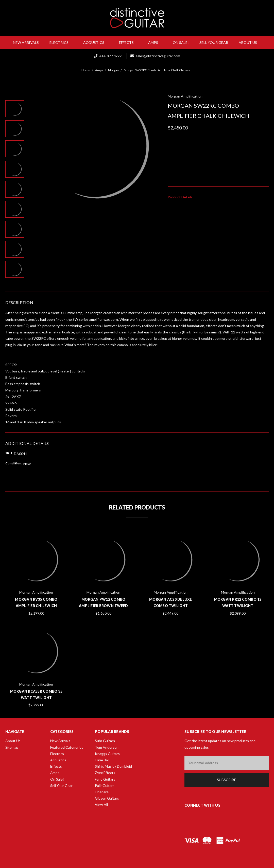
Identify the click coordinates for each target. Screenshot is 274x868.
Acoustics (96, 42)
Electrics (61, 42)
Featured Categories (67, 747)
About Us (250, 42)
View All (101, 805)
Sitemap (12, 747)
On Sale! (181, 42)
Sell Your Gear (214, 42)
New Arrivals (26, 42)
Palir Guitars (105, 786)
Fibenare (102, 792)
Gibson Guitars (107, 798)
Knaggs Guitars (107, 754)
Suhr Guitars (105, 741)
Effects (128, 42)
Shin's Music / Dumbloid (113, 766)
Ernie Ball (102, 760)
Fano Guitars (105, 779)
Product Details (182, 197)
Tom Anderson (107, 747)
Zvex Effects (105, 773)
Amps (155, 42)
